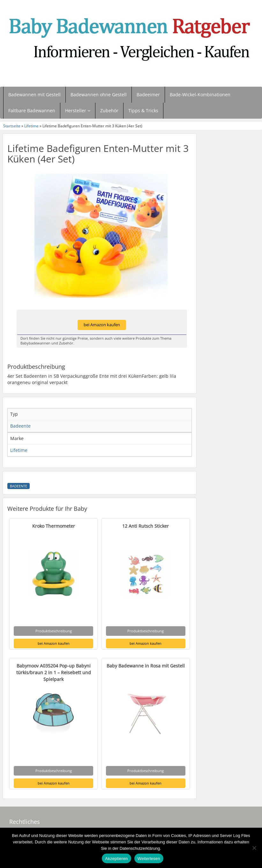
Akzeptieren (116, 859)
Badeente (19, 486)
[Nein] (254, 848)
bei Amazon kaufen (102, 325)
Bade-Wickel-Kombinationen (200, 95)
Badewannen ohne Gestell (99, 95)
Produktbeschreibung (54, 631)
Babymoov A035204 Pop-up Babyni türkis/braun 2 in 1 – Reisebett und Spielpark (54, 672)
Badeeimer (148, 95)
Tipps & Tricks (143, 110)
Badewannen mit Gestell (34, 95)
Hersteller (78, 110)
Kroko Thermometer (54, 526)
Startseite (12, 126)
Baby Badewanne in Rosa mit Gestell (146, 666)
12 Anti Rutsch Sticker (146, 526)
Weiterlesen (149, 859)
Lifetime (31, 126)
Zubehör (109, 110)
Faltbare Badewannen (32, 110)
